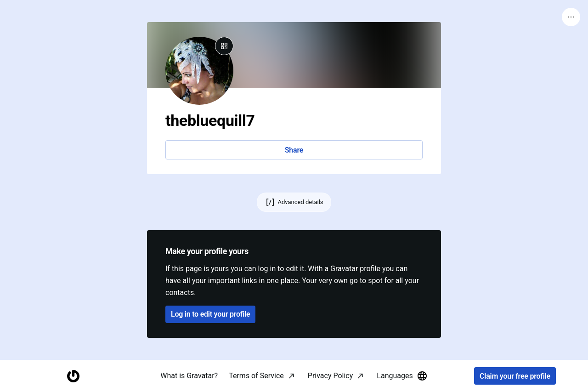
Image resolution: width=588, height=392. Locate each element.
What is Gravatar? (189, 376)
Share (294, 150)
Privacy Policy (331, 376)
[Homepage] (73, 376)
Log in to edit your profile (210, 314)
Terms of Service (256, 376)
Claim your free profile (515, 376)
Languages (402, 376)
